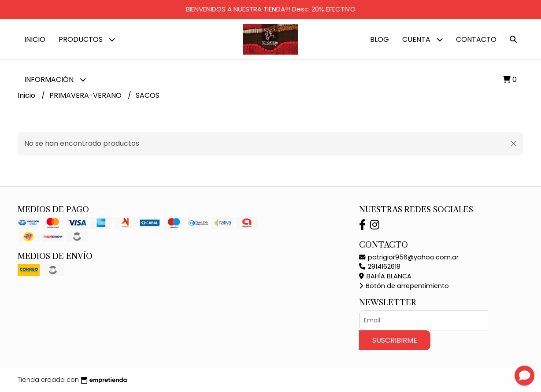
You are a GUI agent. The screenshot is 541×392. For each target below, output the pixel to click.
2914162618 (380, 266)
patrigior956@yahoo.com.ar (409, 257)
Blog (380, 39)
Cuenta (422, 39)
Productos (87, 39)
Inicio (35, 39)
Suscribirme (395, 340)
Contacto (476, 39)
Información (55, 80)
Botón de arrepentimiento (404, 286)
